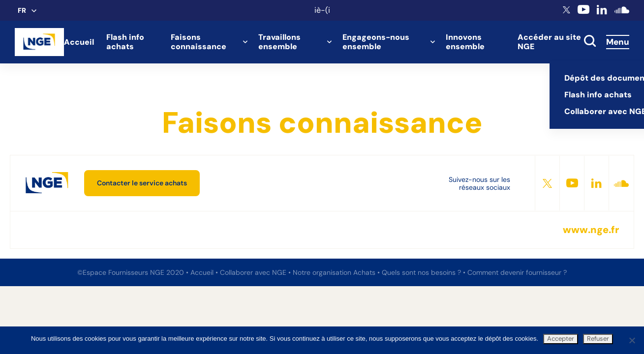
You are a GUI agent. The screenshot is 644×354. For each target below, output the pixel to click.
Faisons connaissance (199, 42)
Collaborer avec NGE (254, 272)
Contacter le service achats (142, 183)
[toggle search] (590, 42)
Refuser (598, 339)
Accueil (79, 42)
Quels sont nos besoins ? (422, 272)
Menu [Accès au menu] (618, 42)
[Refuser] (632, 340)
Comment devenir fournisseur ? (517, 272)
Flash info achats (125, 42)
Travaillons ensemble (279, 42)
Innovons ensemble (465, 42)
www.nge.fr (591, 230)
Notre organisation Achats (335, 272)
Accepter (561, 339)
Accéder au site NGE (549, 42)
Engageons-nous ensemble (376, 42)
